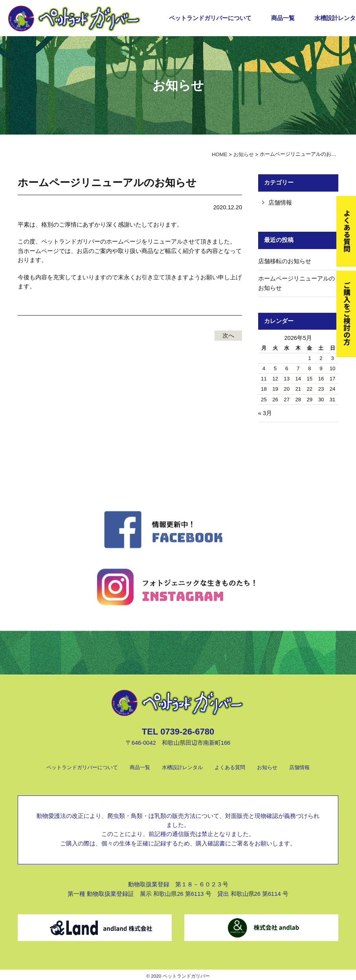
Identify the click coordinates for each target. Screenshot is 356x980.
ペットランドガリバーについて (210, 18)
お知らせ (267, 767)
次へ (228, 336)
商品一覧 (283, 18)
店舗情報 (280, 203)
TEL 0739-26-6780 (178, 732)
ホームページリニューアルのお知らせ (296, 283)
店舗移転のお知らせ (285, 261)
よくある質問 (230, 767)
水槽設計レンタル (182, 767)
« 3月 (265, 413)
